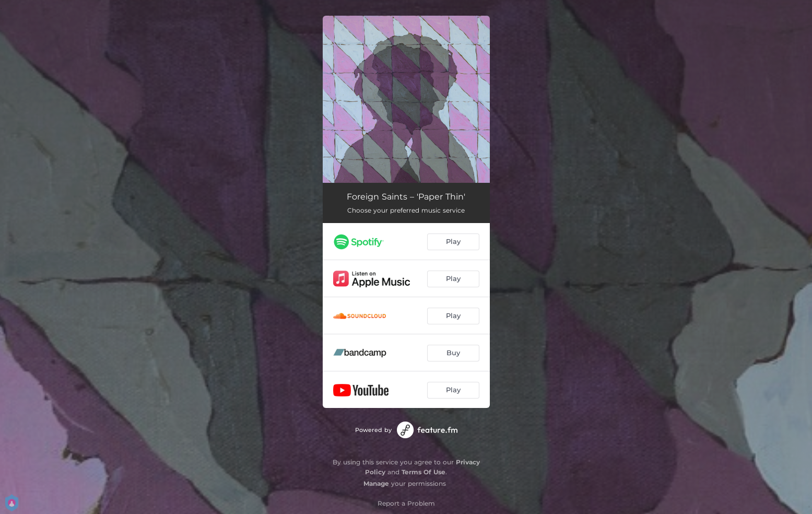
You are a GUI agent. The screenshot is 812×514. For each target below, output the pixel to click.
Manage (376, 483)
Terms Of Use (423, 472)
